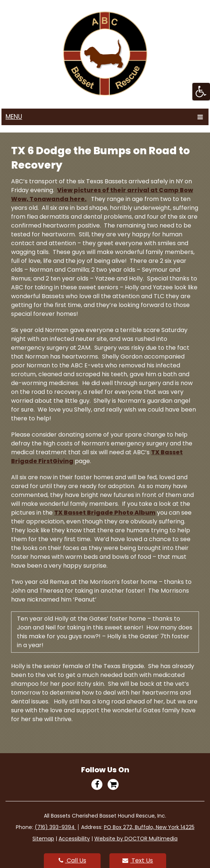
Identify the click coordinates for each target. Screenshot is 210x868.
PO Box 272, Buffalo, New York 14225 (149, 827)
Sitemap (43, 839)
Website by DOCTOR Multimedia (136, 839)
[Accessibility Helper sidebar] (201, 92)
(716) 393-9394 (55, 827)
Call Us (72, 860)
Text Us (138, 860)
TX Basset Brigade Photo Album (105, 513)
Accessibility (74, 839)
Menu (14, 117)
